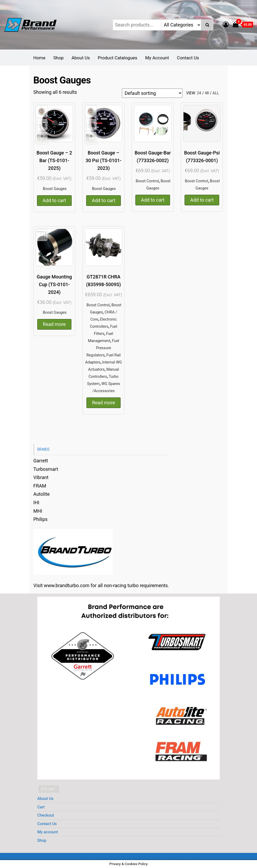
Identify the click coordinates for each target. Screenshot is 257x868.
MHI (38, 511)
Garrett (41, 461)
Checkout (46, 815)
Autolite (42, 494)
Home (39, 58)
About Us (81, 58)
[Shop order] (152, 93)
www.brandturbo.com (67, 585)
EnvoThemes (183, 856)
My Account (157, 58)
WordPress (131, 856)
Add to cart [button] (54, 200)
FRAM (40, 486)
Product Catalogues (118, 58)
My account (48, 832)
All (216, 93)
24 (199, 93)
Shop (59, 58)
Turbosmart (46, 469)
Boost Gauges (55, 189)
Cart (41, 807)
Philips (40, 519)
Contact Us (188, 58)
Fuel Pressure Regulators (103, 348)
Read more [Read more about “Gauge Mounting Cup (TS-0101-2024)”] (54, 324)
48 (207, 93)
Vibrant (41, 477)
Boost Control (147, 181)
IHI (36, 502)
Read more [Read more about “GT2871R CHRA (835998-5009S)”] (104, 403)
